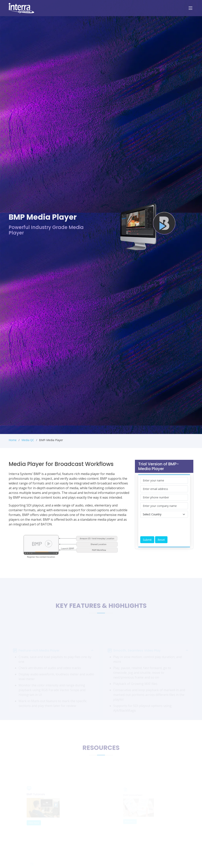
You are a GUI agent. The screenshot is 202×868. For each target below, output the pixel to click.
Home (13, 440)
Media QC (28, 440)
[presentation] (170, 527)
